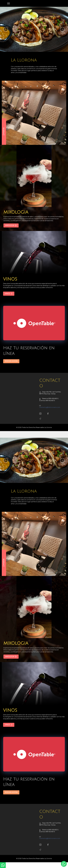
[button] (6, 29)
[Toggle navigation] (9, 3)
